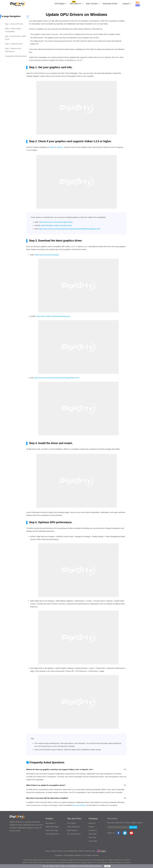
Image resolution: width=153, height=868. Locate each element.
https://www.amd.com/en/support (47, 255)
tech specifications (79, 805)
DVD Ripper (60, 4)
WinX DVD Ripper (52, 827)
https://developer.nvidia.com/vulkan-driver (57, 225)
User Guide (93, 841)
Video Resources (74, 827)
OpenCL (60, 147)
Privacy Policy (56, 851)
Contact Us (93, 830)
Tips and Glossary (74, 834)
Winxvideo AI (75, 4)
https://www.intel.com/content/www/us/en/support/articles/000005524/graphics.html (69, 229)
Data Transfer (92, 4)
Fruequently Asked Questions (16, 56)
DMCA (81, 851)
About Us (92, 823)
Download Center (110, 4)
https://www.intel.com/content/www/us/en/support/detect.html (57, 378)
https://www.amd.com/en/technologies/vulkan (56, 222)
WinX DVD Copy (52, 830)
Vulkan (52, 147)
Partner (91, 827)
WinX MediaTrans (52, 834)
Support (126, 4)
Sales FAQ (93, 834)
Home (47, 851)
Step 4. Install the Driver (14, 44)
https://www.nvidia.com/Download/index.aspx (53, 316)
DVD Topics (72, 823)
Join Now (133, 827)
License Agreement (70, 851)
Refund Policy (90, 851)
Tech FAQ (92, 837)
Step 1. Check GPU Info (14, 24)
